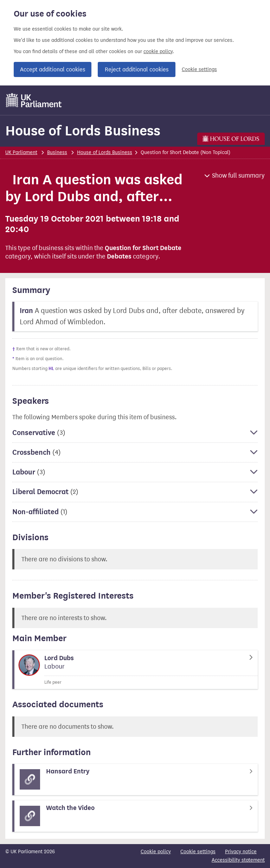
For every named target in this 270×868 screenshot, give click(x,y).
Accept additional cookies (53, 69)
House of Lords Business (83, 131)
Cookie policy (156, 852)
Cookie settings (199, 69)
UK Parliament (21, 152)
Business (57, 152)
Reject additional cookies (137, 69)
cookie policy (158, 52)
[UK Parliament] (34, 100)
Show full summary (238, 175)
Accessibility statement (238, 860)
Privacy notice (241, 852)
